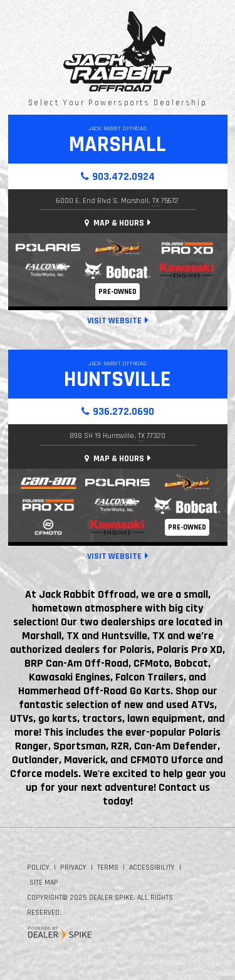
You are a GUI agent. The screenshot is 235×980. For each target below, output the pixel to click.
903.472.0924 (123, 177)
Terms (108, 868)
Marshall (118, 144)
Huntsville (118, 379)
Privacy (73, 868)
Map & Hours (114, 223)
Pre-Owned (118, 292)
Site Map (44, 883)
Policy (38, 868)
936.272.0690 (123, 412)
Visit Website (114, 321)
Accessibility (152, 868)
